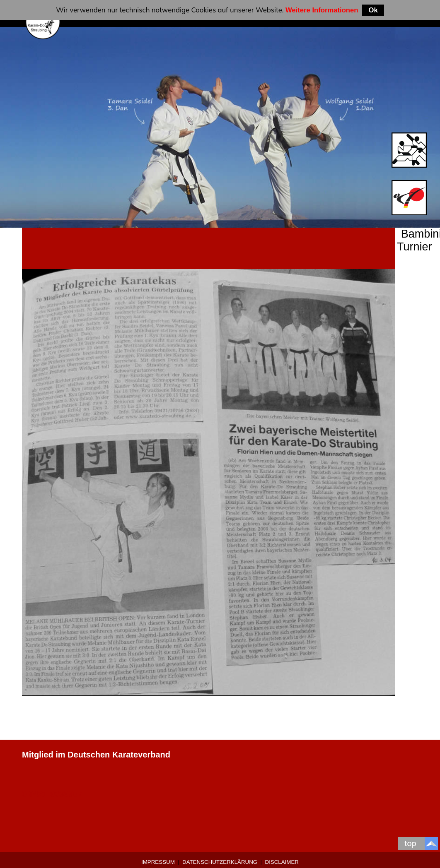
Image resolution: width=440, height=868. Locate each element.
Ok (373, 10)
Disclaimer (282, 862)
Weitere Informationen (322, 10)
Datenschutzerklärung (220, 862)
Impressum (158, 862)
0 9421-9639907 (52, 794)
